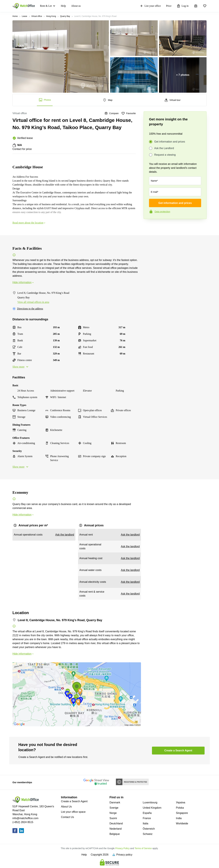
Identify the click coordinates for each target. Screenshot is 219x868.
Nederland (116, 829)
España (147, 813)
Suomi (113, 818)
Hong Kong (51, 16)
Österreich (149, 829)
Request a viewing (165, 155)
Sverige (114, 808)
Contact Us (67, 817)
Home (15, 16)
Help (63, 6)
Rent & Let (46, 6)
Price (169, 6)
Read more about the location (29, 223)
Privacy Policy (122, 848)
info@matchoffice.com (25, 818)
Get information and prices (170, 142)
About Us (66, 807)
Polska (180, 808)
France (147, 818)
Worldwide (182, 823)
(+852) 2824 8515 (23, 822)
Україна (180, 802)
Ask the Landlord (164, 148)
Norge (113, 813)
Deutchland (116, 823)
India (179, 818)
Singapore (182, 813)
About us (76, 6)
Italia (146, 823)
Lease (25, 16)
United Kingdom (152, 808)
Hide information (23, 282)
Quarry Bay (65, 16)
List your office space (73, 812)
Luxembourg (150, 802)
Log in (183, 6)
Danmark (115, 802)
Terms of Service (143, 848)
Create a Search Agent (74, 801)
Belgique (115, 834)
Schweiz (148, 834)
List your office (150, 6)
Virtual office (37, 16)
